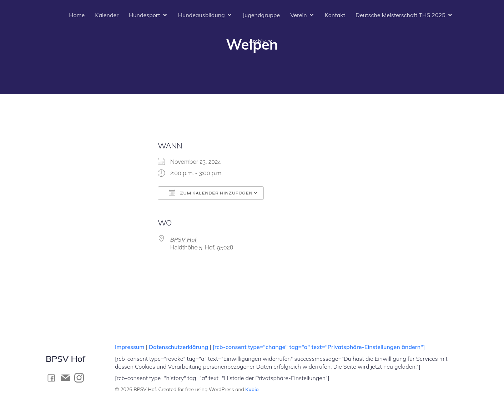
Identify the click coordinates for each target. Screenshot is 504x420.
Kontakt (335, 15)
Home (77, 15)
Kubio (252, 389)
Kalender (107, 15)
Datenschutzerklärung (178, 347)
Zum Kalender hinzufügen (211, 193)
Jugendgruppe (261, 15)
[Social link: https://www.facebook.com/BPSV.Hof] (53, 378)
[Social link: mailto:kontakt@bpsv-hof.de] (67, 378)
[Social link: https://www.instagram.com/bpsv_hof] (81, 378)
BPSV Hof (183, 239)
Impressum (130, 347)
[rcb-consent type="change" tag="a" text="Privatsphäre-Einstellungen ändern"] (319, 347)
